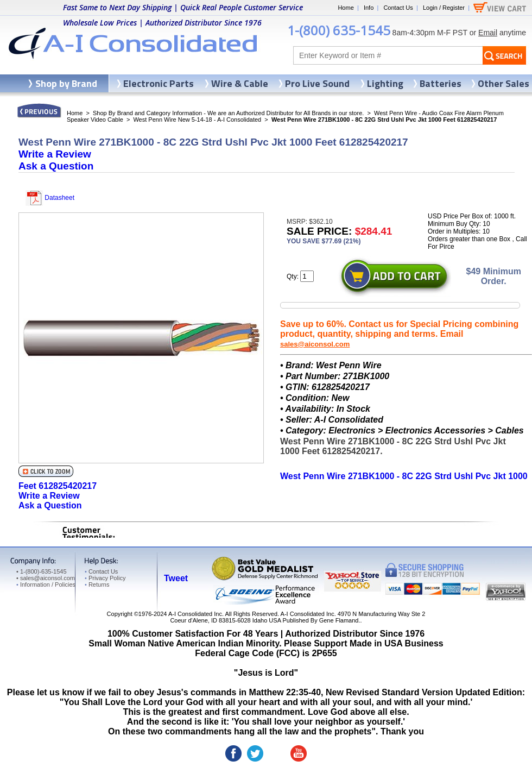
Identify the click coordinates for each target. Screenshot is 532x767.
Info (369, 8)
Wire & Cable (240, 83)
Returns (97, 584)
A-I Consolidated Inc (195, 614)
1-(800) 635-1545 (339, 30)
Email (488, 33)
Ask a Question (56, 166)
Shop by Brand (66, 83)
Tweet (176, 578)
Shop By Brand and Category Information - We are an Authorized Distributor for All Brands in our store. (228, 113)
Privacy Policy (105, 578)
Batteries (441, 83)
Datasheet (50, 198)
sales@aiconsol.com (315, 344)
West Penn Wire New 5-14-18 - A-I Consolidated (197, 120)
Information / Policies (46, 584)
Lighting (385, 83)
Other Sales (503, 83)
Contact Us (398, 8)
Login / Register (444, 8)
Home (346, 8)
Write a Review (55, 154)
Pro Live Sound (317, 83)
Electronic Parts (159, 83)
